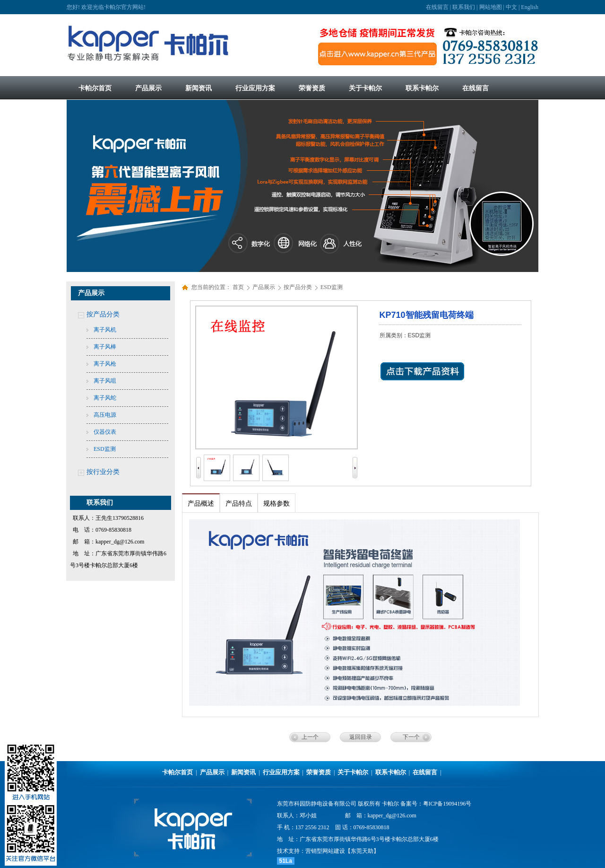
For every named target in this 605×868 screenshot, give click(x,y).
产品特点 (239, 504)
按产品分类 (103, 314)
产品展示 (264, 287)
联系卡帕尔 (391, 772)
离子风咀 (105, 381)
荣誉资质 (319, 772)
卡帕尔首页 (177, 772)
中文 (511, 7)
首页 (238, 287)
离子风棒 (105, 347)
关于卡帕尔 (353, 772)
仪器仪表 (105, 432)
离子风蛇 (105, 398)
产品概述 (201, 504)
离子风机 (105, 330)
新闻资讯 (243, 772)
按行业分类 (103, 472)
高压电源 (105, 415)
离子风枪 (105, 364)
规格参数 (277, 504)
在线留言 (437, 7)
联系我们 (464, 7)
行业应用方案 (281, 772)
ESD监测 (105, 449)
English (530, 7)
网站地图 (491, 7)
